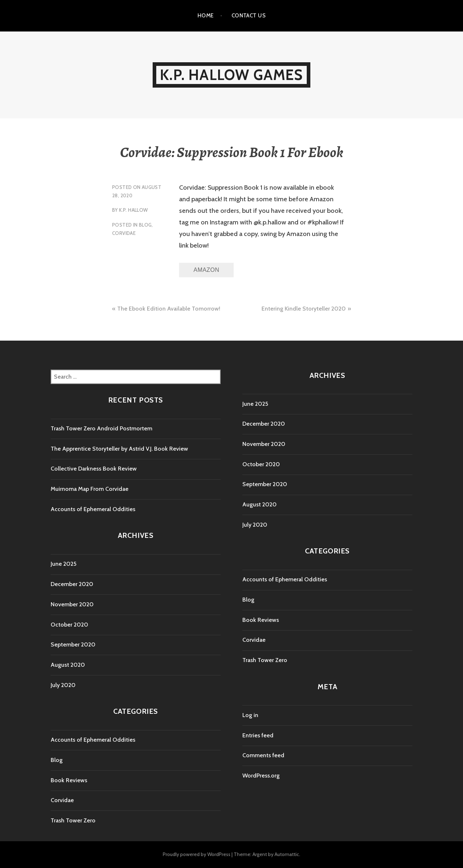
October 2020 (69, 625)
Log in (250, 715)
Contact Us (249, 16)
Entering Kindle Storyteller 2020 (304, 309)
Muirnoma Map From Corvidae (90, 489)
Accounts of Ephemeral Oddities (93, 509)
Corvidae (124, 233)
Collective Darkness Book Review (94, 469)
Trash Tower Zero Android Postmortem (101, 428)
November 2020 (72, 604)
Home (206, 16)
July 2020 (63, 685)
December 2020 (72, 584)
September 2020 (73, 644)
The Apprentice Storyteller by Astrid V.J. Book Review (119, 449)
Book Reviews (69, 780)
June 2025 (63, 564)
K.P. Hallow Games (231, 75)
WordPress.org (261, 776)
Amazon (206, 270)
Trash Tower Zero (73, 820)
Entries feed (258, 735)
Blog (145, 225)
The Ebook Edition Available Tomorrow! (169, 309)
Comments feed (263, 755)
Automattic (287, 854)
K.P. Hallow (133, 210)
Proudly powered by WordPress (197, 854)
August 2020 (68, 665)
